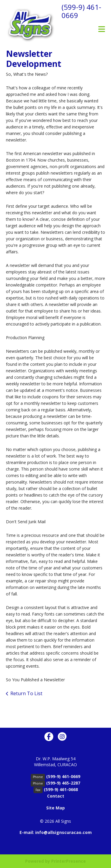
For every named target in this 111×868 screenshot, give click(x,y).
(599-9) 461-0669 (81, 11)
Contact (56, 796)
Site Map (55, 808)
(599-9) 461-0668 (61, 789)
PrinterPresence (69, 861)
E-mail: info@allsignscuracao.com (56, 832)
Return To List (26, 693)
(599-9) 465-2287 (63, 783)
